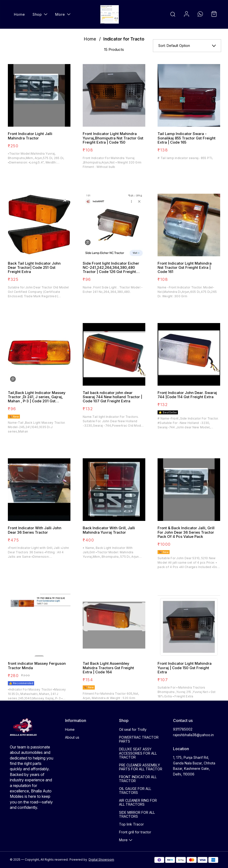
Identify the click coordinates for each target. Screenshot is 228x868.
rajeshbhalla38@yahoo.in (193, 735)
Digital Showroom (101, 860)
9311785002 (183, 729)
